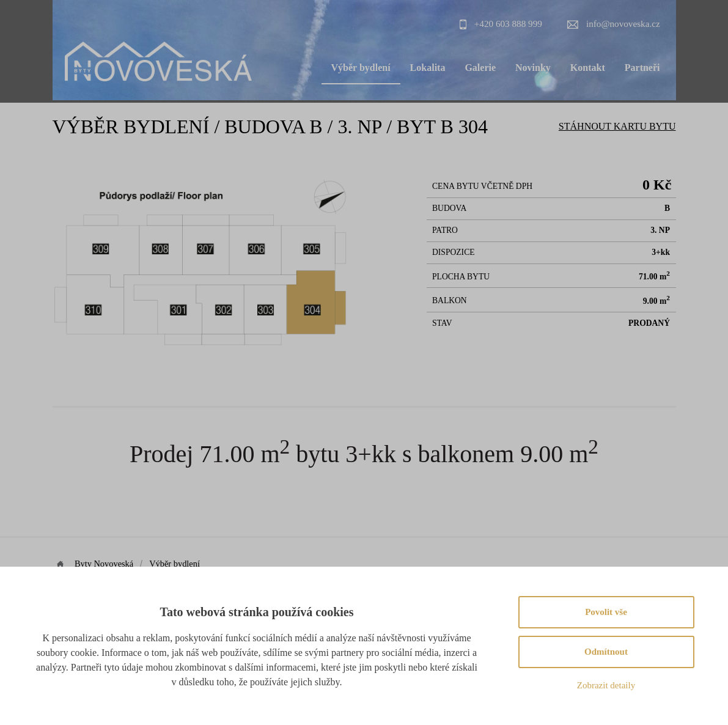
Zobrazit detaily (606, 685)
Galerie (480, 68)
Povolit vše (606, 612)
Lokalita (428, 68)
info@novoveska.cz (623, 24)
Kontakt (588, 68)
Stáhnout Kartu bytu (617, 126)
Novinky (533, 68)
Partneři (642, 68)
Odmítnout (606, 652)
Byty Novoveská (105, 564)
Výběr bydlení (361, 68)
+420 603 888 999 (508, 24)
